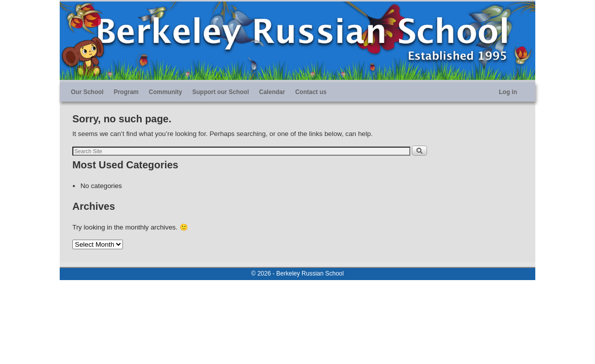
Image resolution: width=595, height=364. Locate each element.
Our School (87, 92)
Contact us (311, 92)
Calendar (272, 92)
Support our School (221, 92)
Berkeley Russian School (310, 274)
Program (126, 92)
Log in (508, 92)
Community (165, 92)
